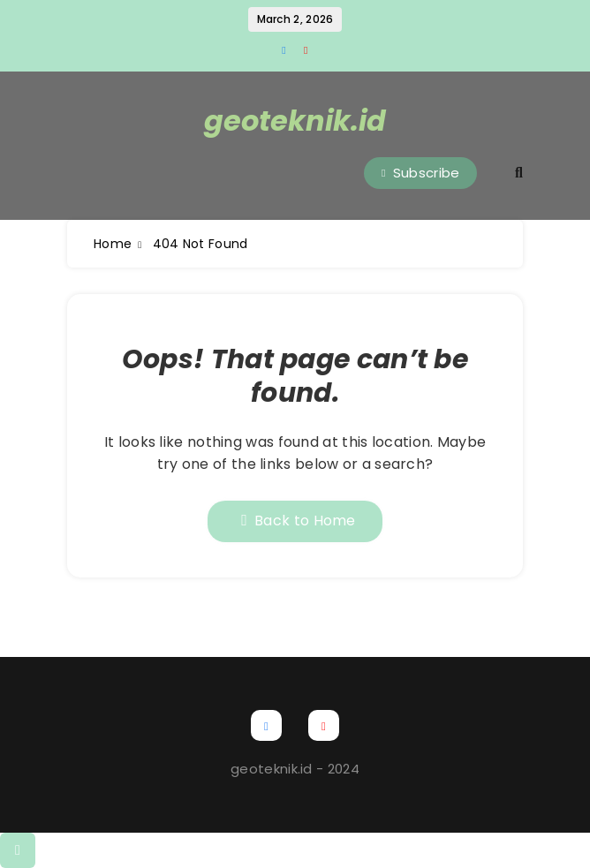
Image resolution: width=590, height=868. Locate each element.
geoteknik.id (295, 121)
